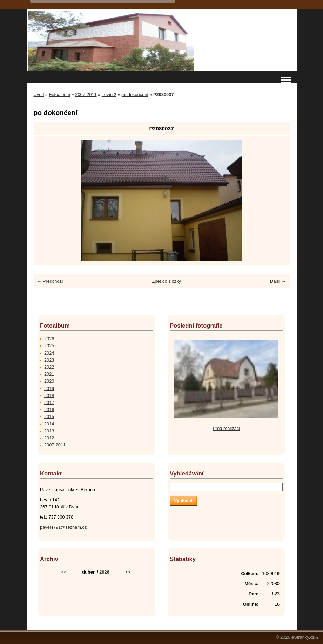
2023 (49, 360)
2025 (49, 346)
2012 (49, 438)
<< (64, 572)
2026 (49, 339)
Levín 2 (109, 94)
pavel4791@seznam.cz (63, 527)
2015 (49, 416)
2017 (49, 402)
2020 (49, 381)
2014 (49, 424)
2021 (49, 374)
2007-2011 (86, 94)
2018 (49, 395)
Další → (278, 281)
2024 (49, 353)
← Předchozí (50, 281)
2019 (49, 388)
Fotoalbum (60, 94)
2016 (49, 409)
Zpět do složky (166, 281)
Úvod (39, 94)
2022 (49, 367)
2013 (49, 431)
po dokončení (135, 94)
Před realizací (226, 428)
